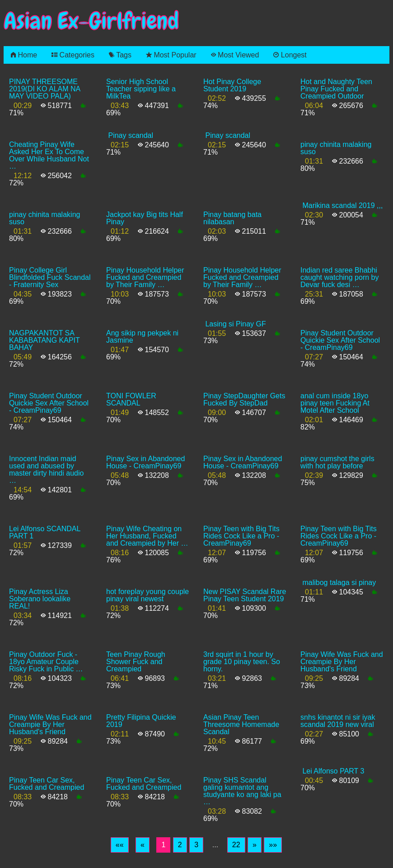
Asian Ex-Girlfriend (91, 21)
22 (236, 845)
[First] (120, 845)
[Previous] (143, 845)
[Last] (273, 845)
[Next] (255, 845)
